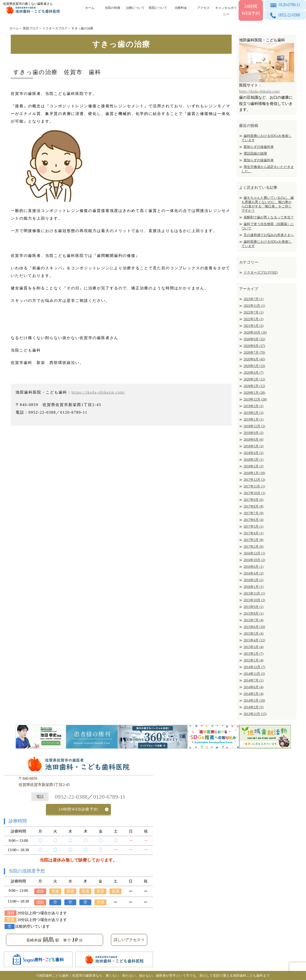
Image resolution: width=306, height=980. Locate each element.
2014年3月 (254, 701)
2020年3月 (254, 379)
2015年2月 (254, 654)
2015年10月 (254, 600)
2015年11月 (254, 593)
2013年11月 (255, 714)
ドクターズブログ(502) (261, 273)
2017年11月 (254, 486)
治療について (135, 8)
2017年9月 (254, 500)
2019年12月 (255, 399)
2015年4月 (254, 640)
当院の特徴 (112, 8)
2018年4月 (254, 453)
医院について (158, 8)
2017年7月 (254, 513)
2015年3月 (254, 647)
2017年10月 (254, 493)
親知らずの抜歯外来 (259, 147)
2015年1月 (254, 660)
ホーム (90, 8)
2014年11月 (254, 674)
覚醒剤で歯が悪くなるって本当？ (269, 217)
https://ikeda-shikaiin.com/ (98, 392)
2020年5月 (254, 366)
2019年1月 (254, 420)
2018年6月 (254, 440)
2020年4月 (254, 373)
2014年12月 (254, 667)
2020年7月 (254, 353)
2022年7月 (254, 312)
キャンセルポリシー (226, 10)
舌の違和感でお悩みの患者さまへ (269, 235)
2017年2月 (254, 547)
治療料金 (181, 8)
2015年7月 (254, 620)
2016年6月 (254, 567)
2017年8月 (254, 506)
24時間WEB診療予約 (78, 809)
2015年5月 (254, 634)
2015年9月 (254, 607)
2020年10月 (255, 333)
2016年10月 (254, 560)
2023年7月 (254, 299)
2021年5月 (254, 326)
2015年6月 (254, 627)
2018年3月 (254, 460)
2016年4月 (254, 573)
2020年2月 (254, 386)
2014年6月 (254, 687)
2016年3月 (254, 580)
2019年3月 (254, 406)
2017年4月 (254, 533)
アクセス (203, 8)
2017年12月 (254, 480)
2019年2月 (254, 413)
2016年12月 (254, 553)
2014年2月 (254, 707)
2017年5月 (254, 527)
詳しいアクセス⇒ (129, 939)
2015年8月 (254, 614)
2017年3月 (254, 540)
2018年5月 (254, 446)
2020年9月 (254, 339)
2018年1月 (254, 473)
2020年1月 (254, 393)
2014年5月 (254, 694)
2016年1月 (254, 587)
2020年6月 (254, 359)
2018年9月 (254, 433)
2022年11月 (254, 306)
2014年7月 (254, 680)
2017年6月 (254, 520)
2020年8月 (254, 346)
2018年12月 (254, 426)
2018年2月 (254, 466)
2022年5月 (254, 319)
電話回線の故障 (255, 154)
